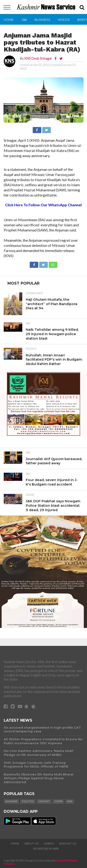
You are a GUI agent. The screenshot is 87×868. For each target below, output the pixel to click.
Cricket (44, 801)
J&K (24, 20)
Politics (31, 349)
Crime (30, 495)
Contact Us (68, 844)
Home (9, 20)
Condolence (34, 293)
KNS (70, 801)
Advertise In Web (46, 849)
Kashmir (11, 801)
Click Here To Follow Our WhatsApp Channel (43, 205)
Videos (64, 20)
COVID (58, 801)
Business (42, 20)
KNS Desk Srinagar (38, 58)
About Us (31, 844)
